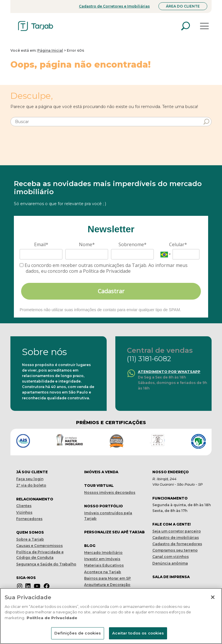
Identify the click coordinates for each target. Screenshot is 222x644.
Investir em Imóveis (102, 559)
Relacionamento (35, 499)
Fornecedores (29, 519)
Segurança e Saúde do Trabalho (46, 564)
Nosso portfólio (103, 506)
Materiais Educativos (104, 565)
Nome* (87, 244)
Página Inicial (50, 50)
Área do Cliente (183, 6)
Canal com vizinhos (171, 557)
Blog (90, 546)
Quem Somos (30, 532)
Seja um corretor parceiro (177, 531)
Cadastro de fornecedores (177, 544)
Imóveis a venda (101, 472)
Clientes (24, 506)
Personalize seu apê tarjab (114, 532)
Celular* (178, 244)
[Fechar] (213, 597)
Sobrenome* (133, 244)
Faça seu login (30, 479)
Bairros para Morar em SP (108, 578)
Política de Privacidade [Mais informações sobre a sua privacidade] (52, 618)
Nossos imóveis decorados (110, 492)
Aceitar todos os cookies (138, 633)
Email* (41, 244)
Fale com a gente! (172, 524)
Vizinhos (24, 512)
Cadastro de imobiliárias (176, 538)
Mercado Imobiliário (103, 553)
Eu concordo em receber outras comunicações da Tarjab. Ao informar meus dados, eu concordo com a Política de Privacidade (104, 268)
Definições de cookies (78, 633)
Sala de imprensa (171, 577)
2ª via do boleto (31, 485)
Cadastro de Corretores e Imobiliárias (114, 6)
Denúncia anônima (170, 563)
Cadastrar (111, 291)
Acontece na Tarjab (103, 572)
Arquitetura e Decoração (107, 585)
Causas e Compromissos (39, 546)
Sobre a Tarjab (30, 539)
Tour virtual (99, 486)
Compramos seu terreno (175, 550)
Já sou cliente (32, 472)
